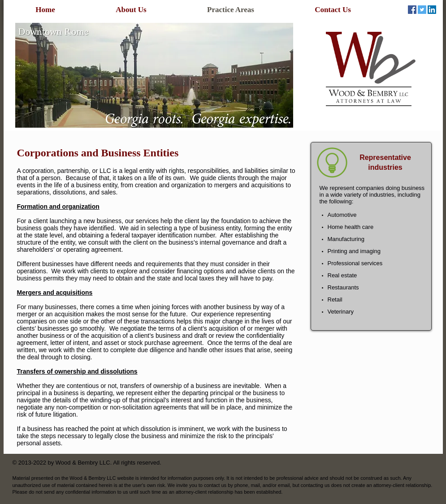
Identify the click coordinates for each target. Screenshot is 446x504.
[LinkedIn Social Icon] (432, 10)
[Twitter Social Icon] (422, 10)
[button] (154, 75)
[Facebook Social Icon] (412, 10)
